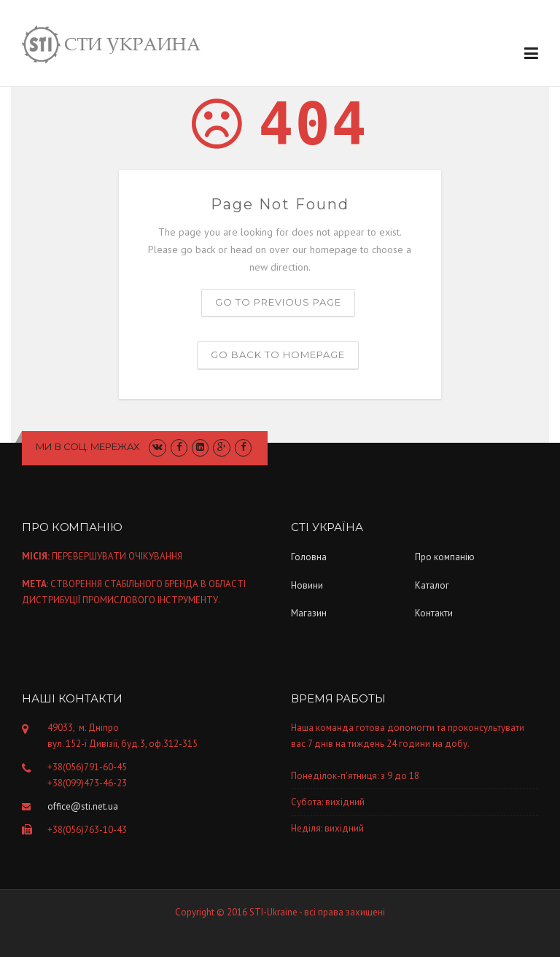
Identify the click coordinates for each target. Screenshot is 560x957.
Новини (307, 585)
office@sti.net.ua (83, 806)
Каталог (432, 585)
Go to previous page (278, 302)
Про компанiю (445, 557)
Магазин (309, 613)
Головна (309, 557)
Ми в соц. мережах (88, 446)
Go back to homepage (278, 354)
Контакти (434, 613)
